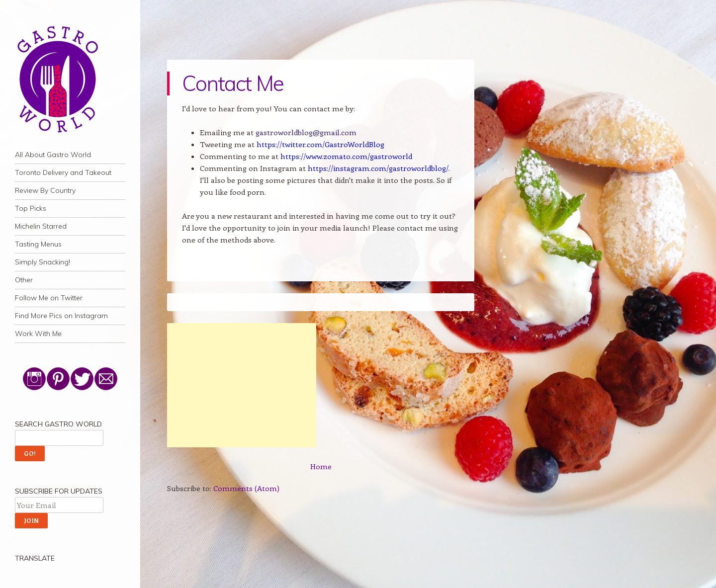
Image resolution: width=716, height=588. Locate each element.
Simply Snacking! (43, 262)
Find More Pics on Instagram (61, 316)
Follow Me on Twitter (49, 298)
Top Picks (31, 208)
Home (321, 466)
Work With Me (38, 334)
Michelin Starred (41, 226)
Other (24, 280)
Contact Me (233, 83)
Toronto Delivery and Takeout (63, 172)
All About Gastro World (53, 155)
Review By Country (45, 190)
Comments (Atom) (246, 488)
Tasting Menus (38, 244)
